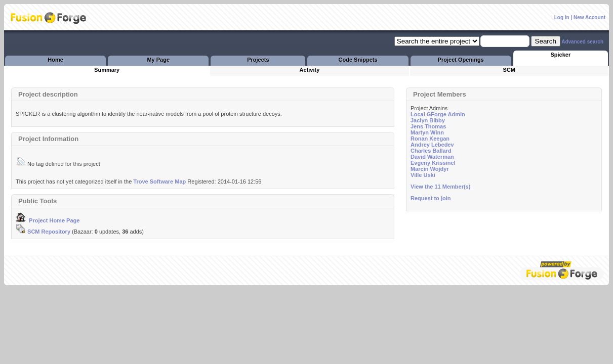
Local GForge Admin (438, 114)
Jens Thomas (428, 126)
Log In (562, 17)
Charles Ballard (431, 151)
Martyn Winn (427, 132)
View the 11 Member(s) (440, 187)
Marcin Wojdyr (430, 169)
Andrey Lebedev (432, 145)
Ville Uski (423, 175)
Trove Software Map (159, 181)
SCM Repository (43, 232)
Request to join (431, 198)
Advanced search (582, 42)
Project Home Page (48, 220)
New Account (589, 17)
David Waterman (432, 157)
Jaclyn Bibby (428, 120)
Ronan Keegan (430, 139)
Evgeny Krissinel (433, 163)
